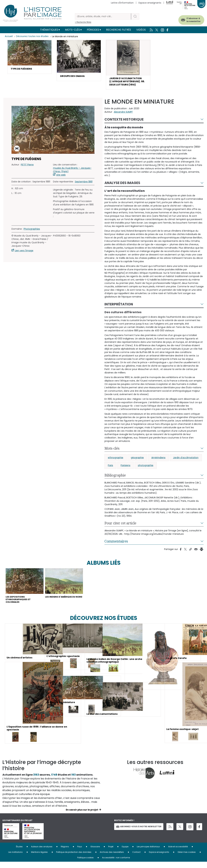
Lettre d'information (122, 3)
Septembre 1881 (84, 184)
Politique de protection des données (74, 858)
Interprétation (119, 306)
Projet (111, 853)
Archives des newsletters (112, 858)
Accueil (9, 36)
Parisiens (125, 468)
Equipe (125, 853)
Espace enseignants (150, 3)
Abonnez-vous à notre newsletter (139, 833)
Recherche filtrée (119, 30)
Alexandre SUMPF (123, 114)
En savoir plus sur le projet (82, 816)
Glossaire (95, 853)
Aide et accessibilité (178, 853)
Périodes (93, 30)
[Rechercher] (103, 16)
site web (61, 177)
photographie (146, 468)
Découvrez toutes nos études (33, 36)
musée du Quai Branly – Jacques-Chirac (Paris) (72, 172)
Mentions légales (39, 858)
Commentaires (116, 543)
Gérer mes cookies (187, 858)
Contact (136, 858)
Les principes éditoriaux (148, 853)
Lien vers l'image (24, 253)
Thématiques (49, 30)
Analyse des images (122, 185)
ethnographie (116, 460)
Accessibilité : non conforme (116, 864)
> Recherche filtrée (83, 22)
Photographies (32, 231)
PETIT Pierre (27, 167)
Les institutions (15, 858)
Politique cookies (85, 864)
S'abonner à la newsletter (189, 19)
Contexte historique (124, 122)
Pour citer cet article (120, 525)
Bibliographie (115, 477)
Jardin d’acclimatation (186, 460)
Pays (80, 853)
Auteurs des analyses (42, 853)
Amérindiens (158, 460)
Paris (110, 468)
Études (19, 853)
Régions (65, 853)
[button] (30, 57)
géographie (137, 460)
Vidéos (141, 30)
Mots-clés (72, 30)
